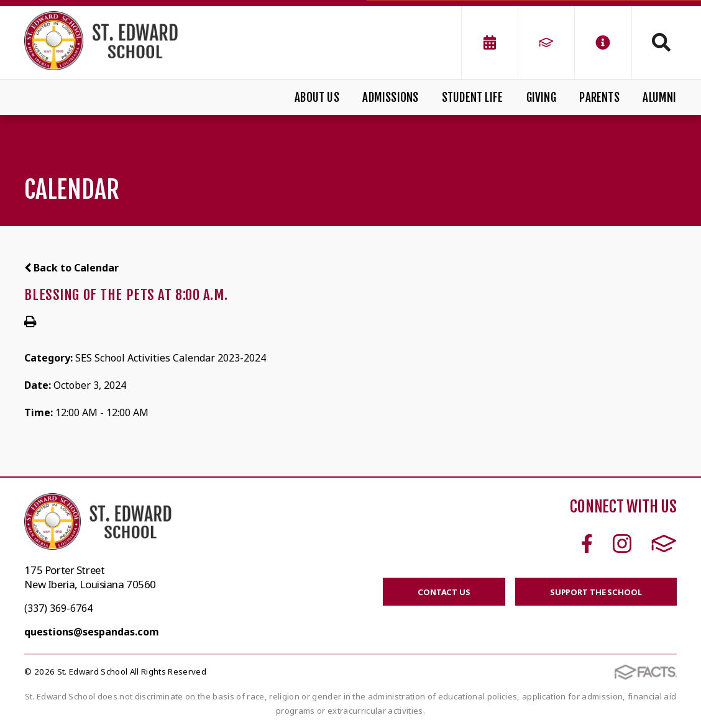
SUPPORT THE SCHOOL (596, 592)
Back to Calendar (71, 268)
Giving (541, 98)
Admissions (390, 98)
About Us (317, 98)
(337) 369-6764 (58, 608)
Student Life (472, 98)
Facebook (587, 544)
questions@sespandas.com (92, 632)
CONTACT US (444, 592)
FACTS (664, 544)
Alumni (659, 98)
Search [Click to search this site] (661, 42)
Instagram (622, 544)
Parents (599, 98)
